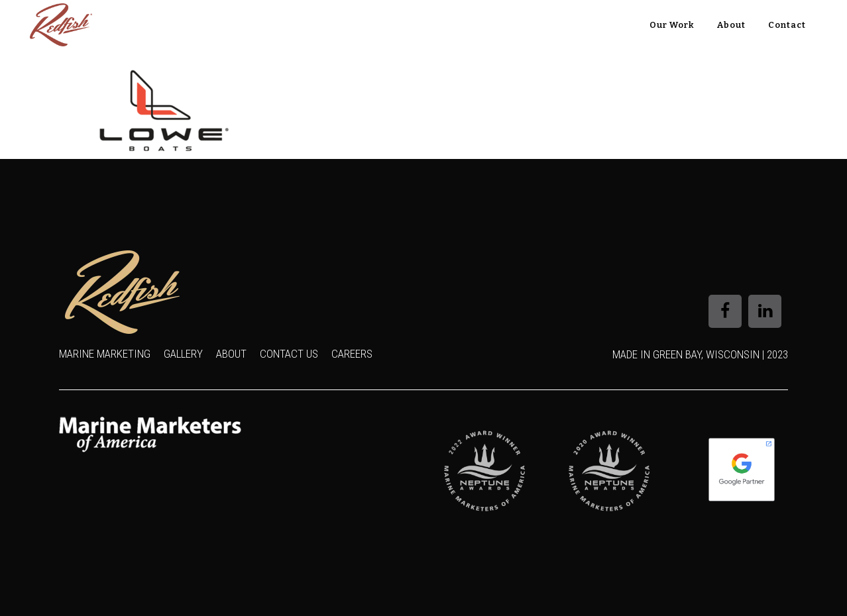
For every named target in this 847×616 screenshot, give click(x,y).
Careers (352, 354)
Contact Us (289, 354)
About (231, 354)
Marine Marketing (105, 354)
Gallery (183, 354)
